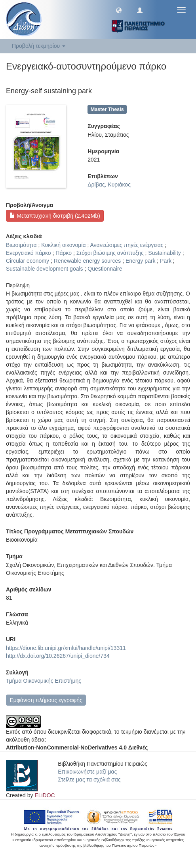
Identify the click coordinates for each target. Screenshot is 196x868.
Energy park (140, 261)
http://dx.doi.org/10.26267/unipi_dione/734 (58, 656)
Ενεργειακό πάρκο (29, 253)
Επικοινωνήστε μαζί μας (87, 772)
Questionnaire (105, 269)
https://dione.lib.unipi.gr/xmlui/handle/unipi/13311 (66, 648)
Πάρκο (64, 253)
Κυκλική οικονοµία (63, 245)
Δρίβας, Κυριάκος (109, 185)
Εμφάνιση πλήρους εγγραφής (46, 700)
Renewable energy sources (88, 261)
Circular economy (28, 261)
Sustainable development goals (45, 269)
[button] (119, 10)
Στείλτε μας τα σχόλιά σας (89, 780)
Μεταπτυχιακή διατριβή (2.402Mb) (55, 216)
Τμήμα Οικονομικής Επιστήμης (44, 681)
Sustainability (165, 253)
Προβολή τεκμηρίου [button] (39, 46)
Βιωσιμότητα (21, 245)
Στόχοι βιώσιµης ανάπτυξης (110, 253)
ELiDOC (45, 795)
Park (166, 261)
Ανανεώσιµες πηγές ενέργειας (127, 245)
